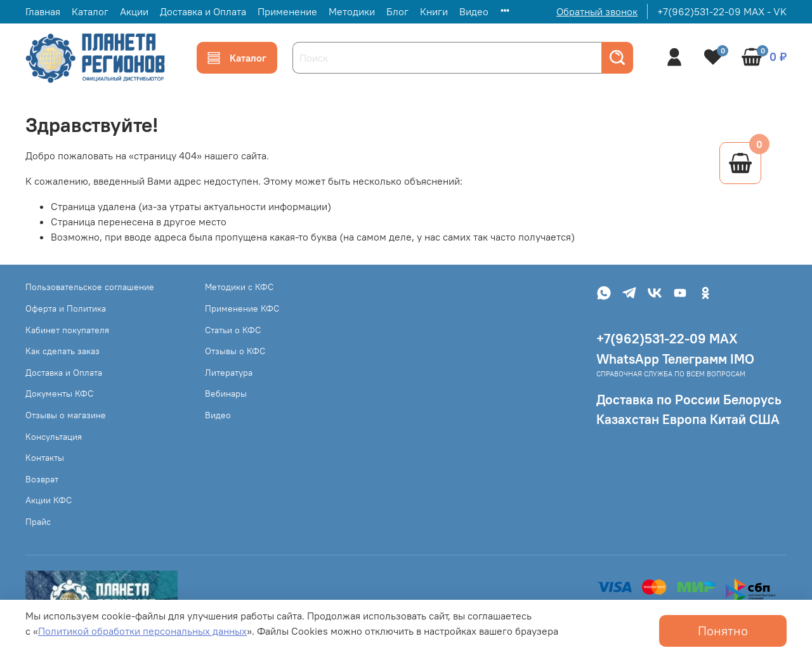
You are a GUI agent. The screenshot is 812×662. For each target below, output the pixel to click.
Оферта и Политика (66, 308)
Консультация (54, 437)
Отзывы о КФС (235, 351)
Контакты (45, 458)
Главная (43, 11)
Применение (287, 11)
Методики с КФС (239, 287)
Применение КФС (242, 308)
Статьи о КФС (233, 330)
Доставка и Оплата (203, 11)
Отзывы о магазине (66, 415)
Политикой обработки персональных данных (142, 631)
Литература (229, 373)
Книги (434, 11)
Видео (474, 11)
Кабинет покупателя (67, 330)
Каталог (90, 11)
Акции (134, 11)
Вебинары (226, 394)
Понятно (723, 631)
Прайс (38, 522)
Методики (352, 11)
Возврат (42, 479)
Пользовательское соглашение (90, 287)
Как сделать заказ (62, 351)
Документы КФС (59, 394)
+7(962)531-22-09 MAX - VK (722, 11)
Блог (397, 11)
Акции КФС (49, 500)
